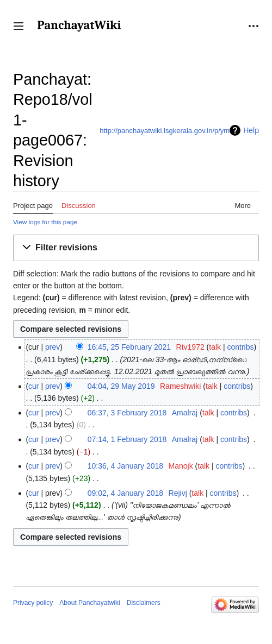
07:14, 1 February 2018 (127, 439)
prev (52, 347)
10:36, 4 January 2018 (125, 466)
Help (251, 130)
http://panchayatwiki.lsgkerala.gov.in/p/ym (165, 131)
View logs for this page (45, 222)
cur (33, 386)
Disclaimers (144, 603)
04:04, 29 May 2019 (121, 386)
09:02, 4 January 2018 (125, 493)
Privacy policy (33, 603)
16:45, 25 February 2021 (129, 347)
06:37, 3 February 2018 (127, 413)
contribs (241, 347)
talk (215, 347)
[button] (18, 26)
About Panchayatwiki (89, 603)
